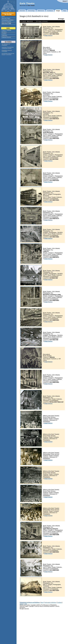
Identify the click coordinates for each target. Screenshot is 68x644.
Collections (4, 35)
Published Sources (6, 37)
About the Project (6, 18)
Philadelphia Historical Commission (7, 51)
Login (26, 604)
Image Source (48, 35)
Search (21, 604)
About (42, 602)
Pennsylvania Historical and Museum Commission (8, 54)
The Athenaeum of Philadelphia (6, 45)
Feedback (60, 602)
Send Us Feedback (6, 22)
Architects (4, 32)
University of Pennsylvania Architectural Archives (8, 48)
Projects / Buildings (6, 30)
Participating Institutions (8, 20)
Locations (4, 34)
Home (3, 16)
